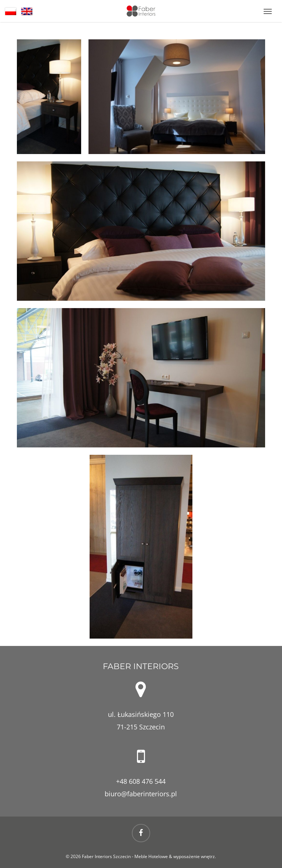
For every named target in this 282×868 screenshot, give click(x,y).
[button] (268, 11)
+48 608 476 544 (141, 781)
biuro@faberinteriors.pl (141, 794)
